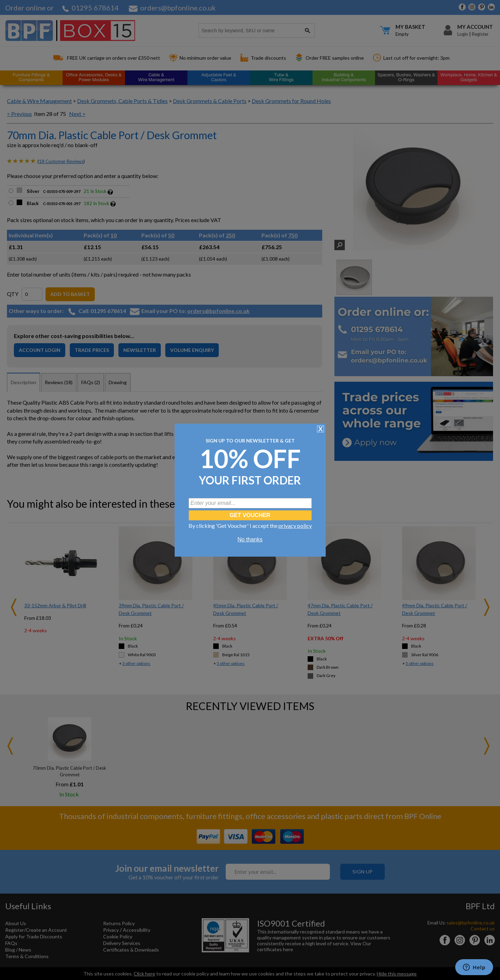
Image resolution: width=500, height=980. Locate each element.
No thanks (250, 539)
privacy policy (295, 526)
